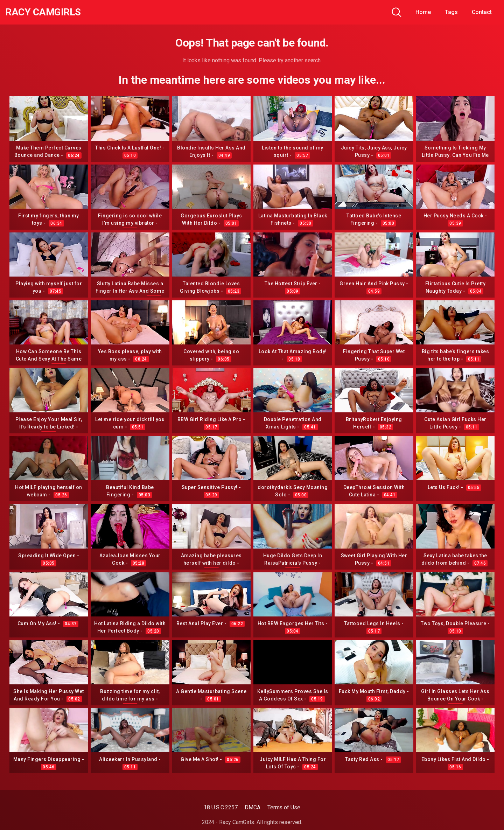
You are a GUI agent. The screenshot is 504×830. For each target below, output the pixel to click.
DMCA (253, 807)
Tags (451, 12)
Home (423, 12)
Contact (482, 12)
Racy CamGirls (43, 12)
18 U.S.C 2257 (221, 807)
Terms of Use (284, 807)
